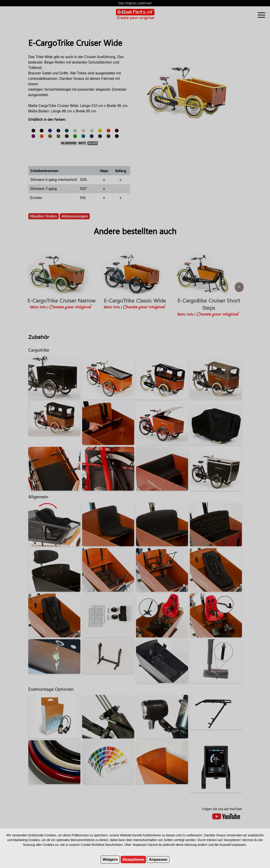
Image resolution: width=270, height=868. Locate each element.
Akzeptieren (133, 860)
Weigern (110, 860)
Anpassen (158, 860)
